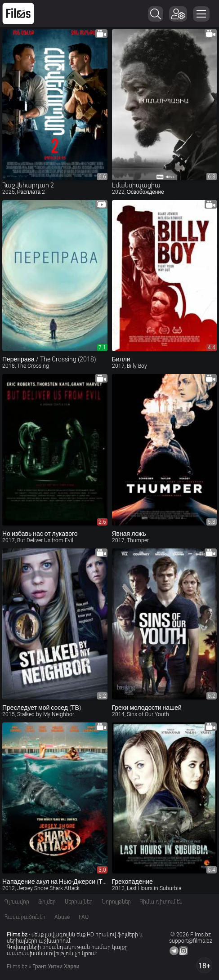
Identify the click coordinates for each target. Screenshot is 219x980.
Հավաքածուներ (25, 917)
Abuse (62, 917)
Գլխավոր (17, 902)
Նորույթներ (116, 902)
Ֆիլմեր (47, 902)
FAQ (84, 917)
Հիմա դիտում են (161, 902)
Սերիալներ (79, 902)
